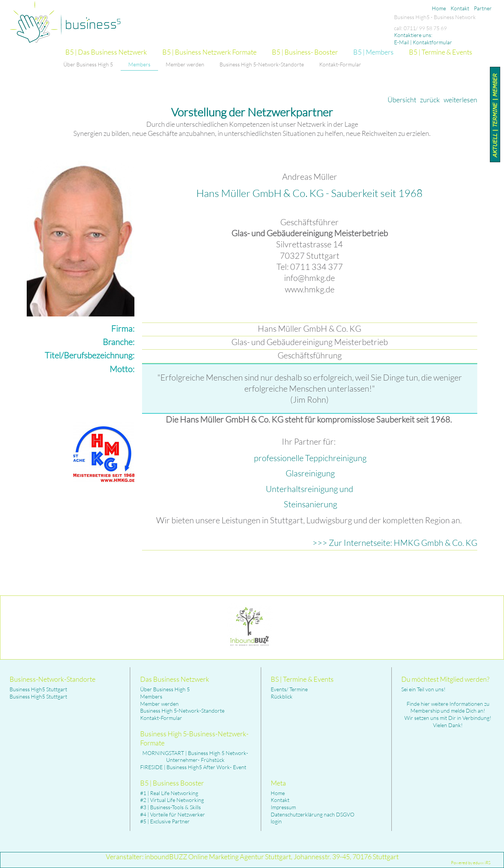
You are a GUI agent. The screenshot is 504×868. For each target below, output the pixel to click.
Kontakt (280, 800)
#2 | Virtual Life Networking (172, 800)
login (276, 821)
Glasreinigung (310, 473)
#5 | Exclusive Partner (165, 821)
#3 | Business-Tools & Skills (170, 807)
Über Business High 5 (165, 689)
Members (151, 696)
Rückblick (282, 696)
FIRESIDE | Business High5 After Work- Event (193, 767)
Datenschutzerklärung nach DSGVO (313, 814)
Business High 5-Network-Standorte (182, 711)
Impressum (283, 807)
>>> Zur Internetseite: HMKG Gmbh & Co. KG (395, 543)
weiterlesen (460, 100)
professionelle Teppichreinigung (310, 458)
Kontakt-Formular (161, 718)
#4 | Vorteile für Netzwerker (173, 814)
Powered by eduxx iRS (471, 863)
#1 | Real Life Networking (169, 793)
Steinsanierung (310, 504)
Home (278, 793)
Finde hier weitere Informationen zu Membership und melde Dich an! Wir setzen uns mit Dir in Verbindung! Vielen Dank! (448, 714)
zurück (430, 100)
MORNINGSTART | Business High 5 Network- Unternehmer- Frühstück (195, 757)
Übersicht (402, 100)
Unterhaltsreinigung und (310, 489)
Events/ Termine (289, 689)
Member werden (159, 704)
